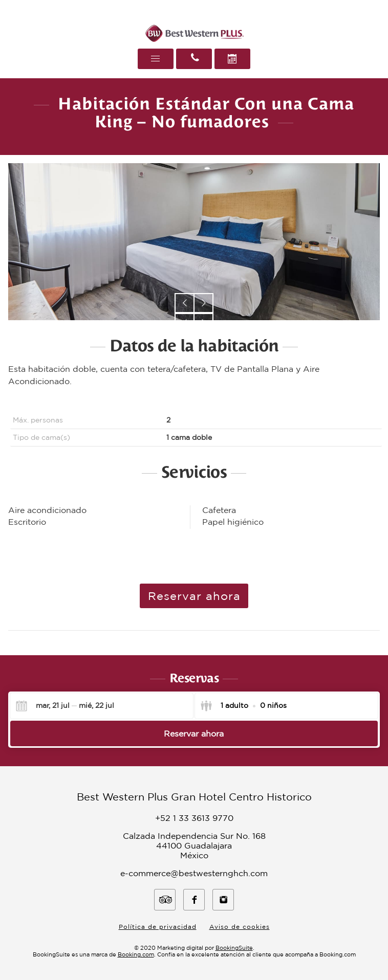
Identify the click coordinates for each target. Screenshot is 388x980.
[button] (185, 303)
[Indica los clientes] (243, 706)
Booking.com (136, 954)
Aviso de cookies (240, 927)
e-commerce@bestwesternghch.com (194, 873)
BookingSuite (234, 948)
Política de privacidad (158, 927)
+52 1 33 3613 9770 (194, 818)
